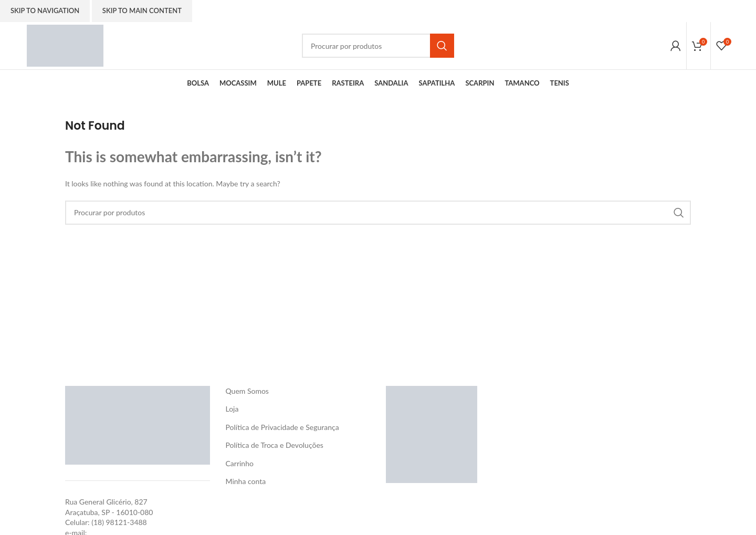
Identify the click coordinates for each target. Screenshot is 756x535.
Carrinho (240, 463)
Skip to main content (142, 11)
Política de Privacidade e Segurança (282, 427)
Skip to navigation (45, 11)
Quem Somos (247, 391)
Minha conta (246, 481)
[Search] (378, 46)
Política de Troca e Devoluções (275, 445)
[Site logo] (65, 45)
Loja (232, 409)
